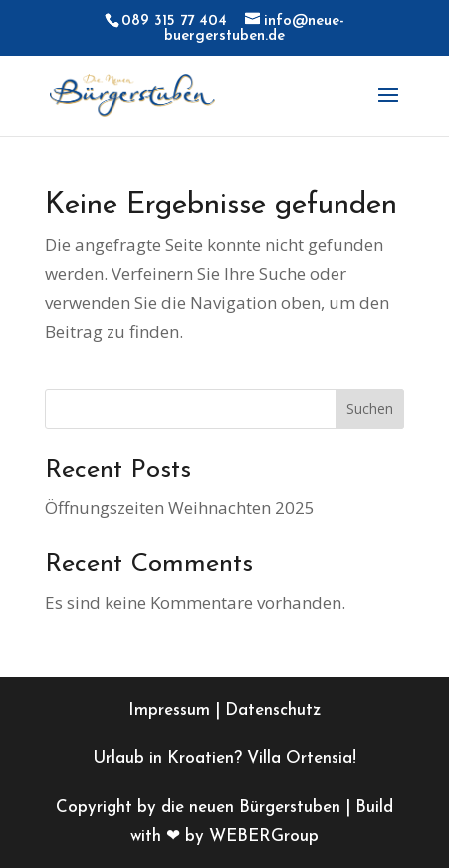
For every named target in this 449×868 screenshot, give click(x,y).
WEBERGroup (264, 837)
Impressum (169, 710)
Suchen (370, 408)
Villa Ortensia (300, 759)
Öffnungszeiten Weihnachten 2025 (180, 508)
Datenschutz (273, 710)
